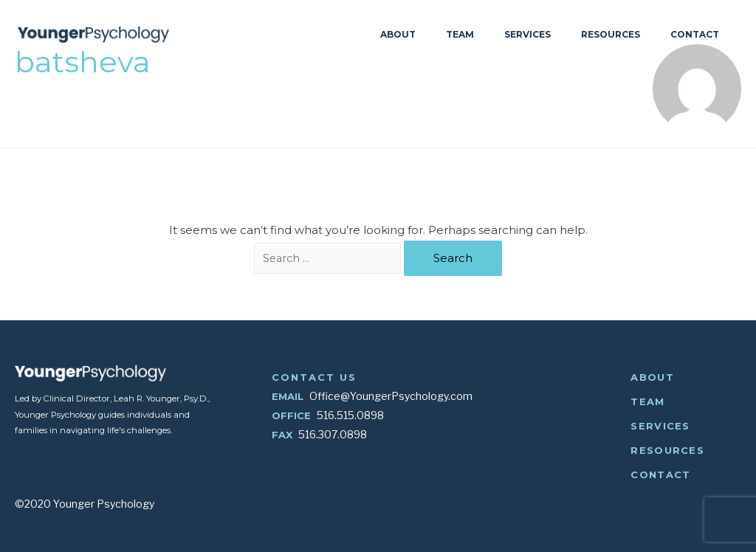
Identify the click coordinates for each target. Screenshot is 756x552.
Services (528, 35)
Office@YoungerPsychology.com (391, 396)
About (398, 35)
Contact (695, 35)
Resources (611, 35)
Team (460, 35)
